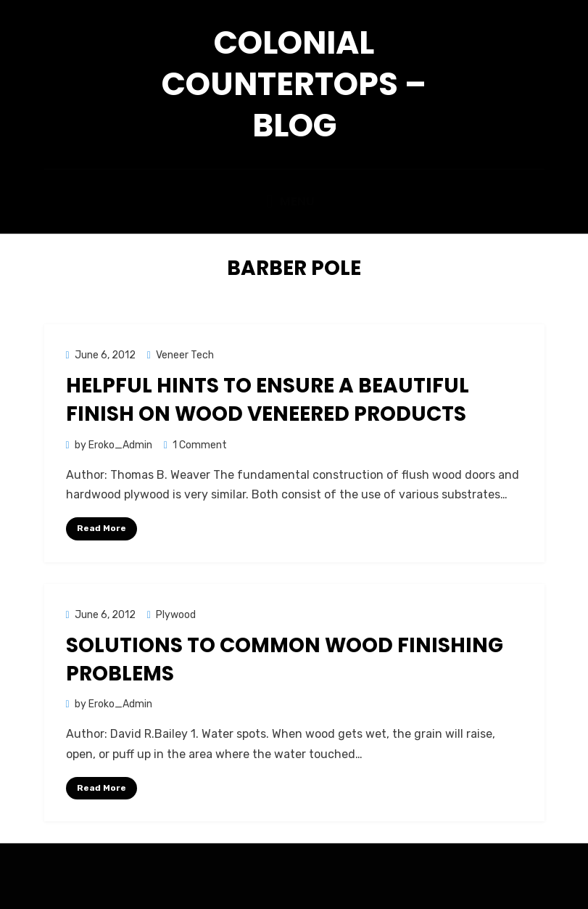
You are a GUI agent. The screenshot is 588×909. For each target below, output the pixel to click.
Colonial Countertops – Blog (294, 84)
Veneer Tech (185, 355)
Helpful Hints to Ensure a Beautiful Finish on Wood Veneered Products (268, 400)
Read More (102, 528)
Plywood (176, 615)
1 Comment (200, 445)
